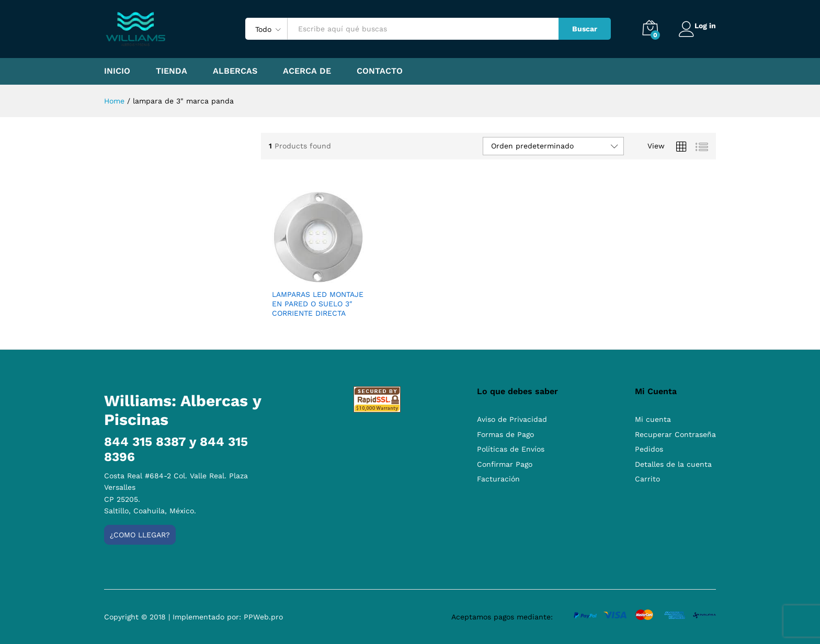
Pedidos (649, 449)
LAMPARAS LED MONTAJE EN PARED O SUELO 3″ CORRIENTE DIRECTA (318, 304)
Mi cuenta (653, 419)
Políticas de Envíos (511, 449)
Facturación (498, 479)
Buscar (578, 29)
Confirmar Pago (505, 464)
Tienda (172, 71)
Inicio (117, 71)
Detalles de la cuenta (673, 464)
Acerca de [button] (307, 71)
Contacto (380, 71)
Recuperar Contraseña (675, 434)
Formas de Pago (505, 434)
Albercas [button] (235, 71)
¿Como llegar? (140, 535)
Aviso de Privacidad (512, 419)
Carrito (647, 479)
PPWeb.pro (263, 617)
